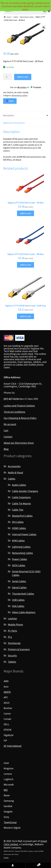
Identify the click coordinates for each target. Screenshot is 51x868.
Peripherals (14, 643)
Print (10, 101)
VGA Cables (18, 606)
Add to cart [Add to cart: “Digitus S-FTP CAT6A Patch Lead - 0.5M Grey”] (26, 316)
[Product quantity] (8, 77)
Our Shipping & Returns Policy (20, 418)
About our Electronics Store (19, 443)
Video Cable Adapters (24, 612)
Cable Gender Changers (25, 491)
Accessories (14, 466)
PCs (10, 637)
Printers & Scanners (19, 649)
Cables (16, 17)
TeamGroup (10, 822)
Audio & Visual (15, 472)
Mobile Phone (15, 625)
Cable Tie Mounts (21, 503)
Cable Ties (18, 510)
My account (10, 424)
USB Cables (18, 600)
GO (45, 11)
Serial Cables (19, 581)
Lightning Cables (21, 547)
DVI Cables (18, 522)
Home (9, 17)
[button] (44, 27)
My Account (13, 865)
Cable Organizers (21, 497)
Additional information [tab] (14, 123)
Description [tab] (9, 115)
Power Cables (19, 559)
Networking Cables (27, 17)
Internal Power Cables (24, 534)
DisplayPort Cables (22, 516)
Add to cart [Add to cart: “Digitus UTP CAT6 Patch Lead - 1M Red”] (26, 213)
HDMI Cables (19, 528)
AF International (13, 746)
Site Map (6, 858)
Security (12, 656)
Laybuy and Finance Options (19, 406)
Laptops (12, 618)
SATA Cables (19, 565)
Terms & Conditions (14, 412)
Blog (6, 449)
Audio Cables (19, 485)
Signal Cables (19, 587)
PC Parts (12, 631)
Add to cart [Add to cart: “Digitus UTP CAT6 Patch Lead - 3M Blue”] (26, 265)
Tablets (12, 662)
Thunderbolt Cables (23, 594)
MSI (6, 790)
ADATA (7, 692)
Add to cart (23, 77)
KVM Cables (18, 541)
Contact (8, 437)
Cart (6, 430)
